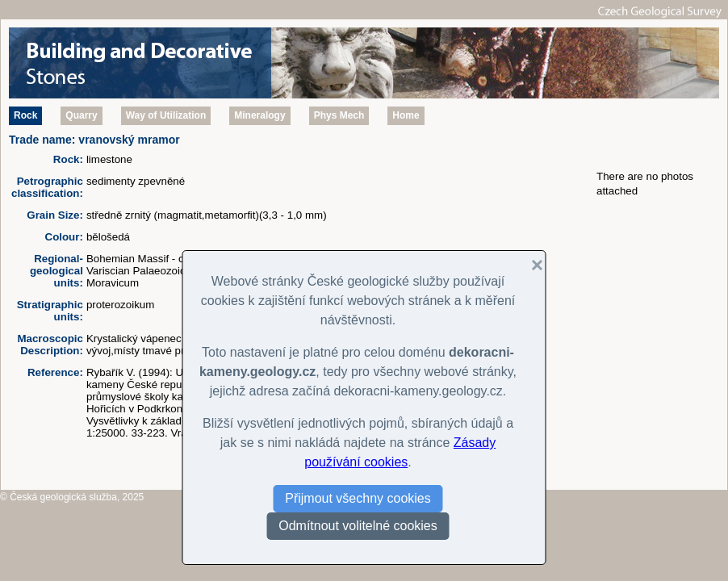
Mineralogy (259, 115)
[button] (531, 265)
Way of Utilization (166, 115)
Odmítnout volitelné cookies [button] (358, 526)
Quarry (81, 115)
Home (406, 115)
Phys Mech (339, 115)
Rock (25, 115)
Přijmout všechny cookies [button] (358, 498)
